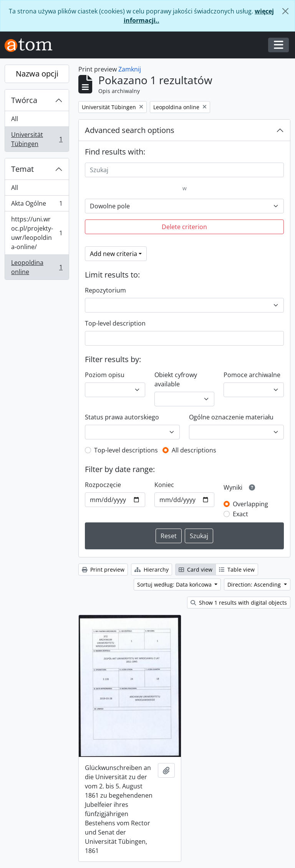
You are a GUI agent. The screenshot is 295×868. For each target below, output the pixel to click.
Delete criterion (184, 227)
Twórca (24, 100)
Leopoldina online (37, 267)
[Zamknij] (285, 11)
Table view (237, 570)
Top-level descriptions (126, 450)
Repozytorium (105, 290)
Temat (22, 169)
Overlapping (250, 504)
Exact (240, 514)
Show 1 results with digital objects (239, 603)
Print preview (103, 570)
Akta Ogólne (37, 205)
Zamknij (130, 69)
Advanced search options (130, 130)
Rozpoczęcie (103, 485)
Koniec (164, 485)
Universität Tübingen (37, 139)
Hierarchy (152, 570)
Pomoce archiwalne (252, 375)
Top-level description (115, 323)
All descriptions (194, 450)
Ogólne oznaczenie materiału (231, 417)
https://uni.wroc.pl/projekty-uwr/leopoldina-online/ (37, 233)
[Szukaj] (184, 170)
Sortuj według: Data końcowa (175, 584)
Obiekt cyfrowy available (176, 379)
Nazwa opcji (37, 74)
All (15, 119)
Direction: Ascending (255, 584)
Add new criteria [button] (114, 254)
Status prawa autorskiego (122, 417)
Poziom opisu (105, 375)
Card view (196, 570)
